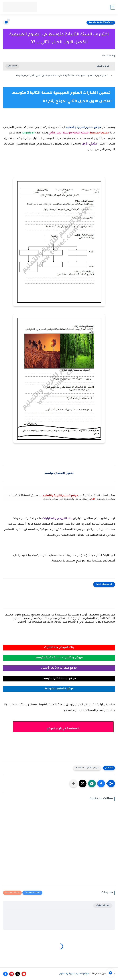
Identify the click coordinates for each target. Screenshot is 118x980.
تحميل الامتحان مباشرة (59, 474)
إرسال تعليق (103, 906)
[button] (101, 783)
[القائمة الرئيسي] (113, 7)
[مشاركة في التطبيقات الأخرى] (73, 783)
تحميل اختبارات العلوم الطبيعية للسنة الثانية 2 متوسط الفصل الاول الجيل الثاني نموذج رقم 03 (63, 76)
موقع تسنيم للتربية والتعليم (74, 974)
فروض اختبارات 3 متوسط (101, 23)
